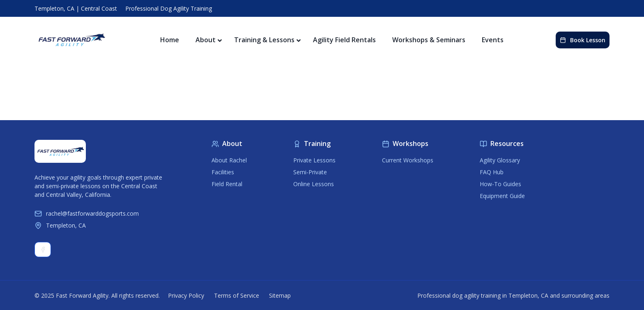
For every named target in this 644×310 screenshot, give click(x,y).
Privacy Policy (186, 295)
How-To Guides (500, 184)
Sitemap (280, 295)
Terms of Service (237, 295)
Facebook (43, 250)
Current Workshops (408, 160)
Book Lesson (583, 40)
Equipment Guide (502, 196)
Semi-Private (310, 172)
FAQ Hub (492, 172)
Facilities (223, 172)
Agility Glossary (500, 160)
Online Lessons (314, 184)
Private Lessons (314, 160)
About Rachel (229, 160)
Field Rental (227, 184)
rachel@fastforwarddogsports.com (87, 213)
